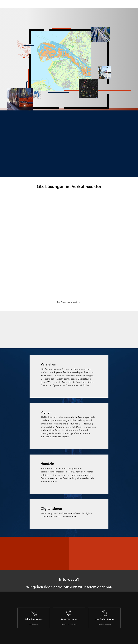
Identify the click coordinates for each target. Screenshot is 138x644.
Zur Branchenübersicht (68, 302)
